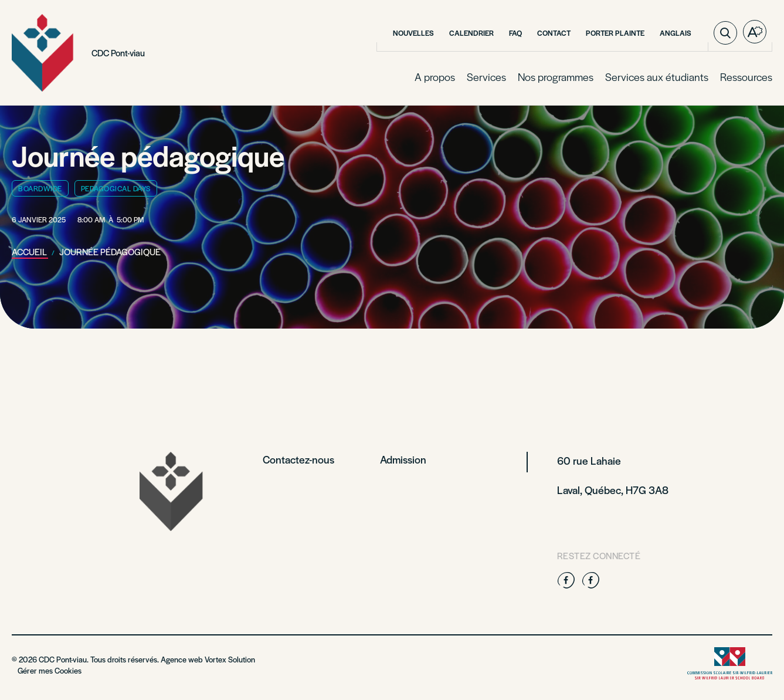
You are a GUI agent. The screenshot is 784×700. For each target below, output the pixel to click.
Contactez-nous (298, 459)
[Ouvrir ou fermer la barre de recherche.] (725, 33)
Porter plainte (615, 33)
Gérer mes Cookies (50, 670)
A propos (435, 77)
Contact (554, 33)
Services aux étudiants (657, 77)
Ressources (746, 77)
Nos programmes (556, 77)
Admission (403, 459)
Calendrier (471, 33)
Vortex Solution (230, 659)
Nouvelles (413, 33)
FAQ (515, 33)
